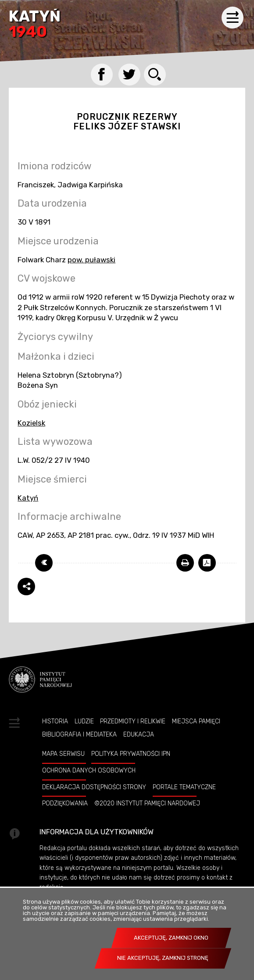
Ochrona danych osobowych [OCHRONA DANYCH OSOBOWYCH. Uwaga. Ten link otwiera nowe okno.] (89, 770)
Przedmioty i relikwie (133, 721)
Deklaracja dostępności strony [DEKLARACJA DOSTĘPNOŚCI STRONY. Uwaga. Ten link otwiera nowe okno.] (94, 787)
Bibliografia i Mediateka (79, 734)
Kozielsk (31, 423)
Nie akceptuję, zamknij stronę (163, 958)
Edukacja (139, 734)
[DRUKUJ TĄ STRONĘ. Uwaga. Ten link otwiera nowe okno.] (185, 563)
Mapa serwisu (63, 754)
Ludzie (84, 721)
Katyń (35, 25)
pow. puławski (91, 260)
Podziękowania (65, 803)
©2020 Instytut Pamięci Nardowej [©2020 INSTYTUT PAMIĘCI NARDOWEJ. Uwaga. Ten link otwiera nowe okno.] (147, 803)
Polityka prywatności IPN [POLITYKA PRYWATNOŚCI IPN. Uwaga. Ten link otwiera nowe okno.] (131, 754)
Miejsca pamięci (196, 721)
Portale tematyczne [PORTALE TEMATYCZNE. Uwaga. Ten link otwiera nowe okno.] (184, 787)
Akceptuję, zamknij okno (171, 938)
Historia (55, 721)
